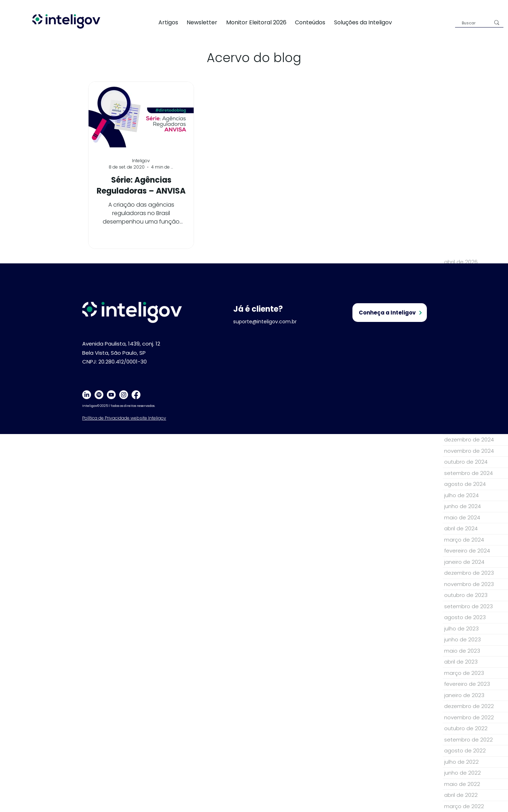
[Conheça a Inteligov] (390, 313)
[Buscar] (471, 23)
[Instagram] (124, 395)
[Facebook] (136, 395)
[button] (367, 22)
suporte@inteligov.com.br (265, 322)
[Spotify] (99, 395)
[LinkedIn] (87, 395)
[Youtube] (111, 395)
